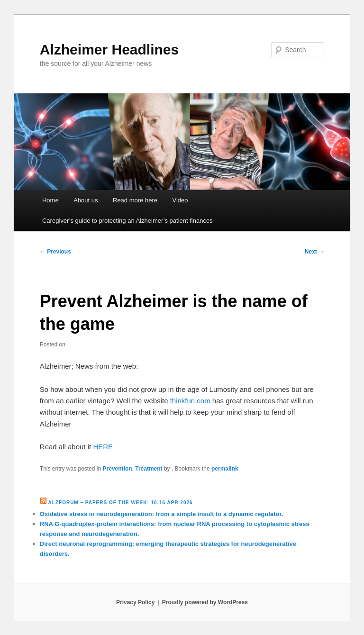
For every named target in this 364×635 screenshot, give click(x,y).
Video (180, 200)
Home (50, 200)
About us (86, 200)
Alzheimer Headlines (109, 50)
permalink (225, 469)
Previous (55, 252)
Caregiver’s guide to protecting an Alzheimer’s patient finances (127, 221)
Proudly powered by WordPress (205, 602)
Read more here (135, 200)
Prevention (118, 469)
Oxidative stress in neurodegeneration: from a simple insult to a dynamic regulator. (162, 514)
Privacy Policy (135, 602)
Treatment (149, 469)
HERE (103, 447)
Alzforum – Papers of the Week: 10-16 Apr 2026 (121, 503)
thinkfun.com (190, 401)
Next (314, 252)
